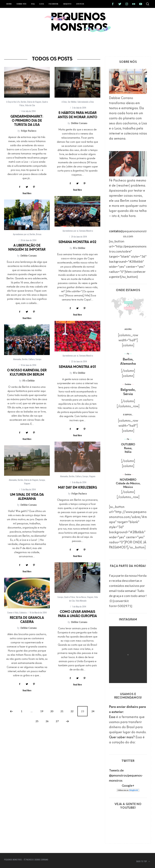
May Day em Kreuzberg (77, 488)
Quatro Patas (70, 597)
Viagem (92, 476)
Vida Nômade (81, 601)
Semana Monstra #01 (77, 367)
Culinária (23, 612)
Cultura (32, 359)
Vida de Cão (30, 105)
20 (52, 711)
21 (62, 711)
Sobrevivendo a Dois (86, 102)
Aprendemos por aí (70, 231)
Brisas (39, 234)
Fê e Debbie (79, 248)
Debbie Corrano (79, 123)
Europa (38, 359)
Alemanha (17, 359)
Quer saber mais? (122, 737)
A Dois (64, 102)
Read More (27, 193)
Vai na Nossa (81, 597)
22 (72, 711)
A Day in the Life (13, 102)
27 (57, 721)
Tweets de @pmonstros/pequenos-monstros (126, 775)
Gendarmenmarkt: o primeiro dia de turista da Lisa (27, 121)
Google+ (128, 785)
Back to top (143, 862)
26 (47, 721)
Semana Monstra (86, 231)
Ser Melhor (72, 102)
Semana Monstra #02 (77, 242)
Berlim (23, 102)
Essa (112, 717)
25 (37, 721)
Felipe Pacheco (29, 131)
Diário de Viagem (34, 102)
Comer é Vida (13, 612)
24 (93, 711)
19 (42, 711)
